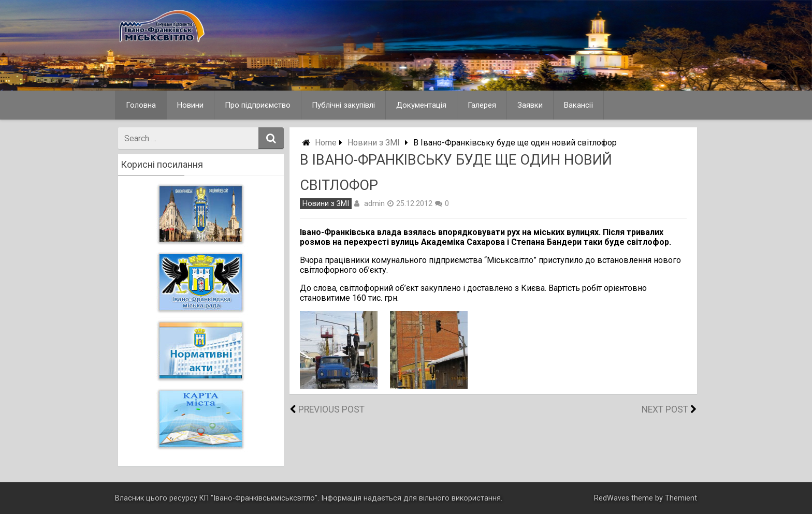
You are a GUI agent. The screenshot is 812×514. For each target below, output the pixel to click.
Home (326, 143)
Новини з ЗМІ (374, 143)
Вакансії (578, 105)
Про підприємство (258, 105)
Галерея (482, 105)
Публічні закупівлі (343, 105)
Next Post (665, 409)
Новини (190, 105)
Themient (681, 498)
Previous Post (331, 409)
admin (374, 203)
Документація (421, 105)
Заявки (530, 105)
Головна (141, 105)
